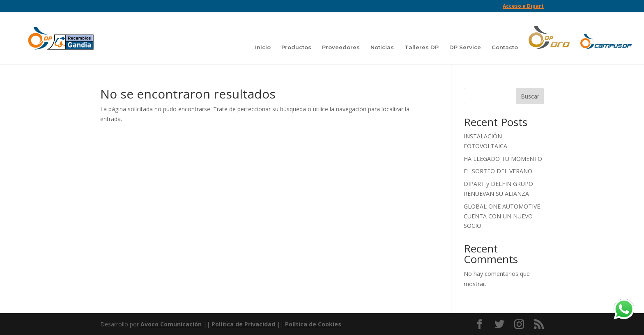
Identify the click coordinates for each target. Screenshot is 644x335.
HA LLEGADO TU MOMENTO (503, 159)
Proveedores (341, 47)
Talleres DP (422, 47)
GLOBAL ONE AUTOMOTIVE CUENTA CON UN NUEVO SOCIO (502, 216)
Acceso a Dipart (523, 7)
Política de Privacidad (243, 324)
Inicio (263, 47)
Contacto (505, 47)
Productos (296, 47)
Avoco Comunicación (170, 324)
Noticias (382, 47)
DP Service (465, 47)
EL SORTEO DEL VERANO (498, 171)
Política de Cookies (313, 324)
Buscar (530, 96)
